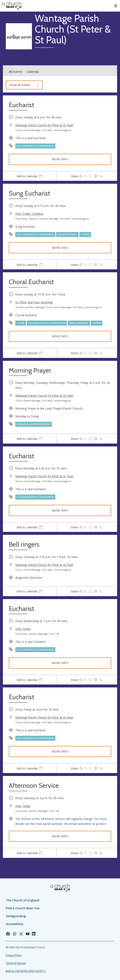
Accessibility (15, 924)
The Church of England (22, 900)
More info (60, 159)
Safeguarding (16, 916)
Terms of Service (16, 963)
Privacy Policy (14, 955)
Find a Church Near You (23, 908)
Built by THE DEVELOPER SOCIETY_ (26, 971)
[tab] (30, 176)
